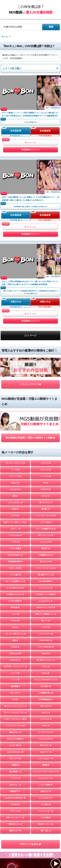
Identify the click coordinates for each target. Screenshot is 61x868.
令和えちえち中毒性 (15, 739)
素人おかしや (46, 562)
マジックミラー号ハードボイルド (46, 772)
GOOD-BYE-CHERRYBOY (15, 798)
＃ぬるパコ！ (46, 752)
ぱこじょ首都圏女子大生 (46, 529)
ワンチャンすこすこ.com (46, 568)
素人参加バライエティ (46, 660)
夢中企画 (15, 607)
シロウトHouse (15, 535)
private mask (15, 653)
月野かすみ (16, 302)
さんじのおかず (46, 798)
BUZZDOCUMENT (15, 555)
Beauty (46, 673)
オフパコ (15, 673)
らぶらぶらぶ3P (46, 739)
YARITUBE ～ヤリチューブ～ (15, 667)
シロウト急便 (46, 522)
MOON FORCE (46, 640)
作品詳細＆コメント (30, 150)
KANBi (15, 509)
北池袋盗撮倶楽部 (15, 562)
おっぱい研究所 (15, 601)
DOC (15, 627)
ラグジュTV (46, 470)
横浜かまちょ (15, 732)
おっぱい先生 (15, 745)
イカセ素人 (46, 804)
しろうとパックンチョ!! (15, 726)
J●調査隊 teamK (46, 555)
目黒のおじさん (15, 824)
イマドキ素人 (15, 575)
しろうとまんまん (15, 502)
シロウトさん (46, 719)
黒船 (15, 496)
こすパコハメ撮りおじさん (15, 634)
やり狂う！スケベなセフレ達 (15, 719)
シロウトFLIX (46, 542)
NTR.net (46, 496)
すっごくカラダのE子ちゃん (46, 680)
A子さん (46, 667)
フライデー (15, 778)
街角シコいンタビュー (15, 818)
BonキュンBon (31, 142)
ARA (46, 483)
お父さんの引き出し (15, 752)
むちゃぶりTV (15, 758)
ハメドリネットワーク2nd (46, 516)
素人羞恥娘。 (15, 772)
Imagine (15, 621)
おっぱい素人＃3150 (15, 588)
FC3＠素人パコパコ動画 (46, 594)
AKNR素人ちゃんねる (15, 594)
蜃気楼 (46, 765)
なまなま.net (15, 489)
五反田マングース (46, 824)
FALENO (15, 804)
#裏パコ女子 (46, 706)
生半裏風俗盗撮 (46, 699)
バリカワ (46, 627)
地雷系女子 (15, 791)
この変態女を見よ (46, 693)
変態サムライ (15, 831)
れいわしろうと (46, 588)
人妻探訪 (15, 765)
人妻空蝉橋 (15, 686)
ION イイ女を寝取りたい (15, 581)
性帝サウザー (46, 745)
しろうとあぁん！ (46, 758)
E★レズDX (15, 693)
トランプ (15, 680)
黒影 (15, 640)
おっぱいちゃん (46, 601)
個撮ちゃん (46, 791)
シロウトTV (46, 463)
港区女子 (46, 548)
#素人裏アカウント (46, 575)
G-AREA (15, 647)
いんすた (15, 542)
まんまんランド (46, 778)
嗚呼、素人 (46, 831)
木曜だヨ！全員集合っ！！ (46, 614)
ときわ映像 (46, 818)
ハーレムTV (46, 476)
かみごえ (46, 712)
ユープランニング (46, 732)
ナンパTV (15, 470)
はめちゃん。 (15, 785)
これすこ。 (15, 529)
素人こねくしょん (46, 535)
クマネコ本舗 (15, 548)
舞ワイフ (46, 621)
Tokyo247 (46, 653)
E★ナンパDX (15, 568)
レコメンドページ (31, 384)
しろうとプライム (46, 634)
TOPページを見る (31, 844)
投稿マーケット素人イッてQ (15, 522)
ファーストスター (46, 811)
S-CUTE (15, 516)
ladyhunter (15, 660)
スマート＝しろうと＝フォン (15, 712)
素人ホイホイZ (46, 502)
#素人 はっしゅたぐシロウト (15, 706)
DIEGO (46, 726)
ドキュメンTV (15, 476)
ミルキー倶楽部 (46, 785)
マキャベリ (15, 811)
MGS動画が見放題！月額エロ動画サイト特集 (31, 438)
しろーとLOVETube (46, 647)
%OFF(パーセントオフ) (46, 607)
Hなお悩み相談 (46, 581)
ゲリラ (15, 614)
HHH (15, 699)
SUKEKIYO (46, 489)
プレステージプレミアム (15, 463)
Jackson (15, 483)
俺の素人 (46, 509)
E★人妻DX (46, 686)
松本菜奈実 (16, 131)
